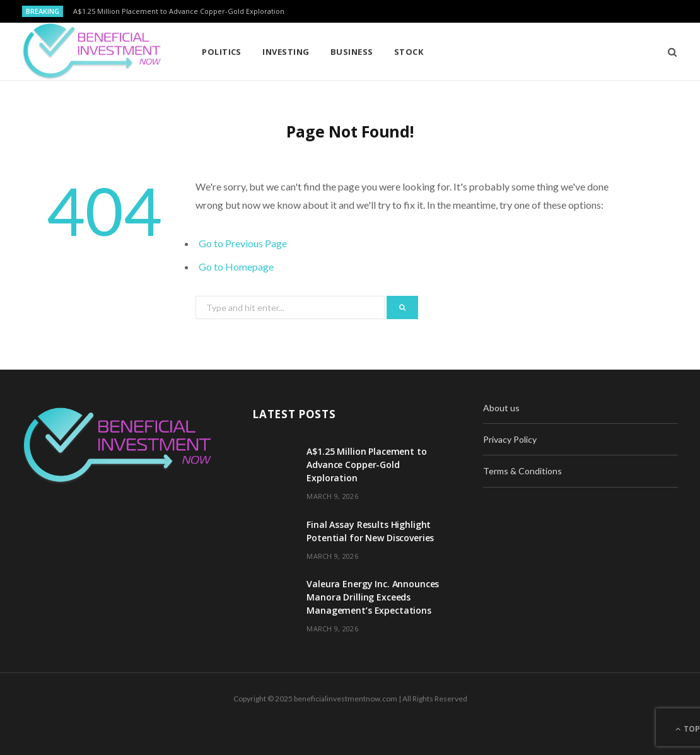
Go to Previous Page (243, 243)
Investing (286, 52)
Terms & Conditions (522, 471)
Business (352, 52)
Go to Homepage (236, 266)
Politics (222, 52)
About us (501, 408)
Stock (409, 52)
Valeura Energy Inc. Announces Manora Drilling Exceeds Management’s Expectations (373, 597)
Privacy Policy (510, 439)
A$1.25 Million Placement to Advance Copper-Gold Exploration (179, 11)
